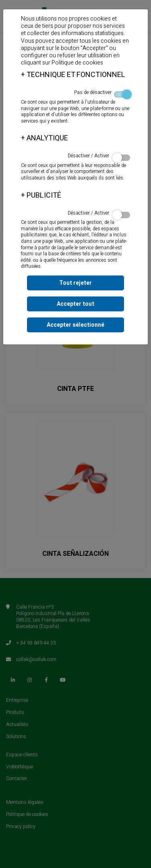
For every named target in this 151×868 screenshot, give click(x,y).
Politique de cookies (77, 63)
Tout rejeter (75, 283)
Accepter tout (75, 304)
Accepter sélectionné (75, 325)
